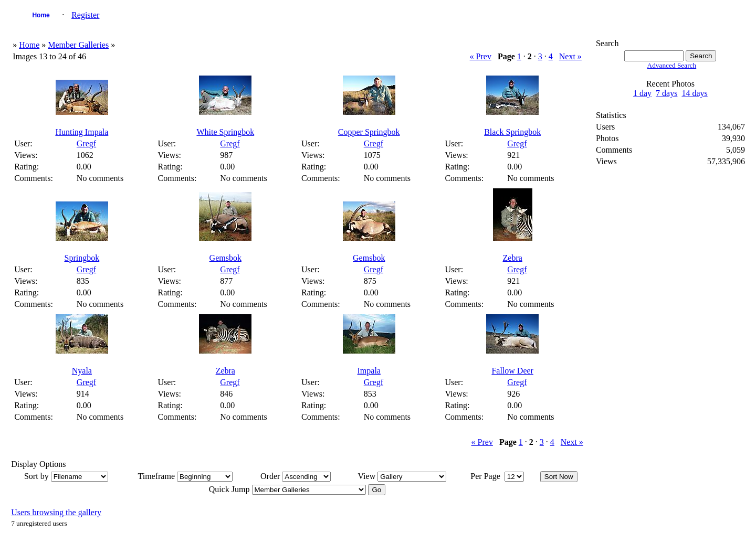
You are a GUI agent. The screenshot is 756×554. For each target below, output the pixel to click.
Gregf (86, 143)
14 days (694, 93)
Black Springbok (512, 132)
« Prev (481, 56)
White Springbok (225, 132)
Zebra (513, 258)
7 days (666, 93)
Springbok (82, 258)
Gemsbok (225, 258)
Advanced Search (672, 65)
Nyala (82, 371)
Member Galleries (78, 45)
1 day (642, 93)
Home (41, 15)
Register (85, 15)
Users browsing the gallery (56, 512)
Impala (369, 371)
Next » (570, 56)
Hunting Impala (82, 132)
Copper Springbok (369, 132)
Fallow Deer (512, 371)
